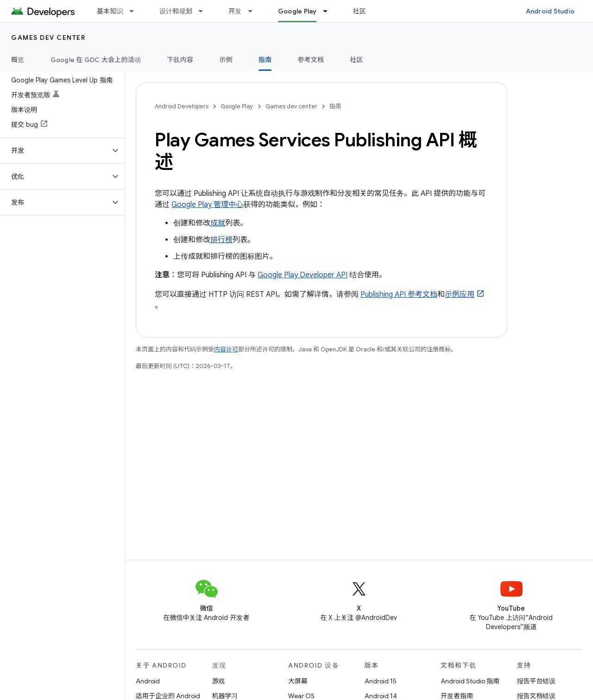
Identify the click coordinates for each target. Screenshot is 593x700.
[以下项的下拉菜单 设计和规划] (205, 11)
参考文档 (311, 60)
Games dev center (48, 37)
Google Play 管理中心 (207, 205)
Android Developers (182, 106)
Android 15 (381, 681)
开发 (235, 11)
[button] (55, 150)
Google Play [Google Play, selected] (297, 11)
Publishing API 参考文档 (399, 294)
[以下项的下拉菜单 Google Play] (329, 11)
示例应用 (460, 294)
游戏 (219, 681)
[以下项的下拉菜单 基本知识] (136, 11)
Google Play (237, 106)
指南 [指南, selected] (265, 60)
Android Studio (550, 11)
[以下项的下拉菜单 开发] (254, 11)
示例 (226, 60)
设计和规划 (176, 11)
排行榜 (221, 240)
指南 (335, 106)
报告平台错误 (536, 681)
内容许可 (226, 349)
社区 (360, 11)
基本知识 (110, 11)
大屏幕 (298, 681)
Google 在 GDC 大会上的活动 (96, 60)
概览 (18, 60)
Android (148, 681)
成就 (218, 223)
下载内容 (180, 60)
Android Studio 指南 (470, 681)
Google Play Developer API (303, 275)
